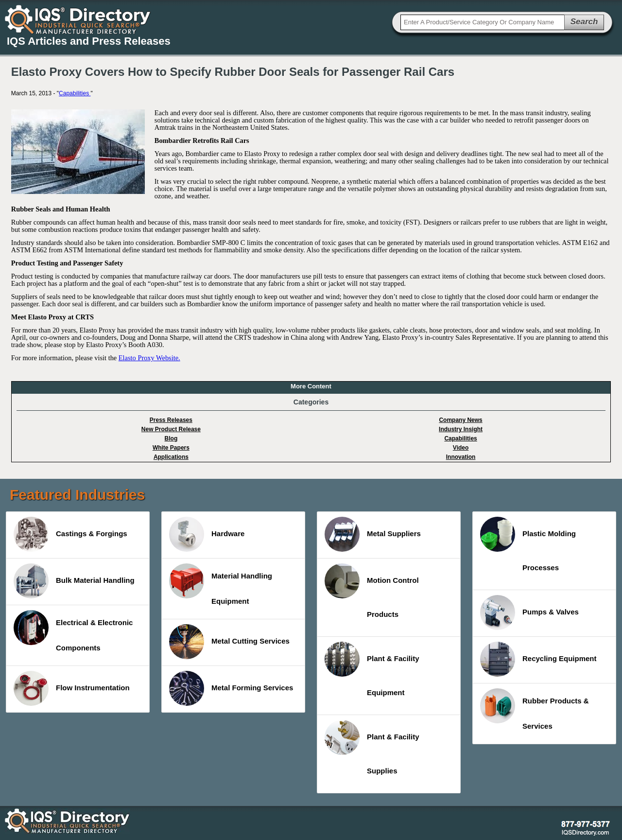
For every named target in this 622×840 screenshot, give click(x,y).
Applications (171, 457)
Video (461, 448)
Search (584, 22)
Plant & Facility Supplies (372, 747)
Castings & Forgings (70, 534)
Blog (171, 438)
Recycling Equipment (538, 659)
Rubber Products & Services (535, 709)
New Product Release (171, 429)
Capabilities (75, 93)
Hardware (207, 534)
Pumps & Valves (529, 612)
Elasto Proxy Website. (149, 358)
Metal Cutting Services (229, 642)
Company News (460, 420)
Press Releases (171, 420)
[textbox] (483, 22)
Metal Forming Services (231, 688)
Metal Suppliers (373, 534)
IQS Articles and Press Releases (89, 41)
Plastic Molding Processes (528, 544)
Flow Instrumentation (72, 688)
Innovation (461, 457)
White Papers (171, 448)
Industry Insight (461, 429)
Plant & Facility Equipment (372, 669)
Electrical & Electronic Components (73, 631)
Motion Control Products (372, 591)
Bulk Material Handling (74, 581)
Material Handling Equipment (221, 584)
